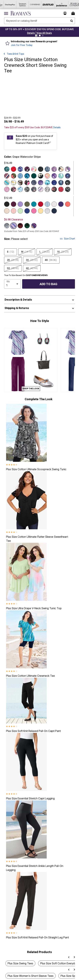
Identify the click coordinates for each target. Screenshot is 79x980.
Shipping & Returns (17, 308)
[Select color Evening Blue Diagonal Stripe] (7, 176)
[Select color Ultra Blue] (27, 211)
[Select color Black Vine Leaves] (27, 226)
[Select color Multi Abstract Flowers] (34, 189)
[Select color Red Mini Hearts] (61, 189)
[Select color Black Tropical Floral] (14, 176)
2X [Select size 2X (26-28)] (13, 260)
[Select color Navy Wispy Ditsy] (34, 183)
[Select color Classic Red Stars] (14, 169)
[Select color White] (54, 204)
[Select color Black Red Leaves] (20, 226)
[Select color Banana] (41, 211)
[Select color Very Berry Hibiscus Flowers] (27, 183)
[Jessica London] (69, 5)
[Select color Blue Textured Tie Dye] (20, 189)
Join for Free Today (22, 45)
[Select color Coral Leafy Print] (54, 189)
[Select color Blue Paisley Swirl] (20, 176)
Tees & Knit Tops (15, 54)
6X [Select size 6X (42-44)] (32, 268)
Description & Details (18, 300)
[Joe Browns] (56, 5)
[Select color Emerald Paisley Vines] (61, 176)
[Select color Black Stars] (68, 183)
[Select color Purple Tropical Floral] (68, 169)
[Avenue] (44, 5)
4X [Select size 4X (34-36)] (51, 260)
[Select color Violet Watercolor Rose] (54, 176)
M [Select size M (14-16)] (27, 252)
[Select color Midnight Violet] (61, 204)
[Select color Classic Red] (41, 204)
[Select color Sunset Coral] (68, 204)
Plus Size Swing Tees (20, 963)
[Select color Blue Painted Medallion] (54, 183)
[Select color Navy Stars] (68, 176)
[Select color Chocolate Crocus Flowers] (20, 183)
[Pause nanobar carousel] (36, 36)
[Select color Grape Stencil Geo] (41, 183)
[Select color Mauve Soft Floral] (14, 189)
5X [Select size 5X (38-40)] (13, 268)
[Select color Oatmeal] (7, 211)
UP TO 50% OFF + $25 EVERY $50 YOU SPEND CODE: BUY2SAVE (39, 29)
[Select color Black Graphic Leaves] (27, 189)
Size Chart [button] (67, 239)
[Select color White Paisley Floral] (47, 176)
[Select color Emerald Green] (34, 176)
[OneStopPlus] (6, 5)
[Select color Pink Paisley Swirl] (7, 189)
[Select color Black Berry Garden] (27, 169)
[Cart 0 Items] (74, 13)
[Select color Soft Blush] (14, 211)
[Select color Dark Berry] (14, 204)
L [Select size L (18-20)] (45, 252)
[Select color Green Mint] (20, 211)
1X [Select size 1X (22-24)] (63, 252)
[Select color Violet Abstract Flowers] (54, 169)
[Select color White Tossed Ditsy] (47, 189)
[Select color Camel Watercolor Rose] (61, 169)
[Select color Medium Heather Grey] (47, 211)
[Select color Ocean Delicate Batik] (61, 183)
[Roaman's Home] (21, 13)
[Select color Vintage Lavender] (20, 204)
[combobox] (39, 21)
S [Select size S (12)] (10, 252)
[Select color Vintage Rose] (34, 211)
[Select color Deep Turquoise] (34, 204)
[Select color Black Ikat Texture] (68, 189)
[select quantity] (12, 284)
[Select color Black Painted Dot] (41, 169)
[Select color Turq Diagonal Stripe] (7, 183)
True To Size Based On (26, 275)
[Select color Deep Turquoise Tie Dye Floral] (47, 183)
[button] (31, 33)
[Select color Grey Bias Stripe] (7, 226)
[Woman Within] (19, 5)
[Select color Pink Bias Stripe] (41, 189)
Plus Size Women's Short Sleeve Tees (31, 976)
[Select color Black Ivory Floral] (41, 176)
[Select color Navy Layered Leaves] (27, 176)
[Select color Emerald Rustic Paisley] (7, 169)
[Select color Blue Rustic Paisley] (47, 169)
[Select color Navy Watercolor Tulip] (20, 169)
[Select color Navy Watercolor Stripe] (34, 226)
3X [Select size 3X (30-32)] (32, 260)
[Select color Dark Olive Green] (27, 204)
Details (57, 127)
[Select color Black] (7, 204)
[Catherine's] (31, 5)
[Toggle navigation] (6, 13)
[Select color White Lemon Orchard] (14, 183)
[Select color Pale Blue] (47, 204)
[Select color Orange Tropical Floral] (34, 169)
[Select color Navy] (54, 211)
